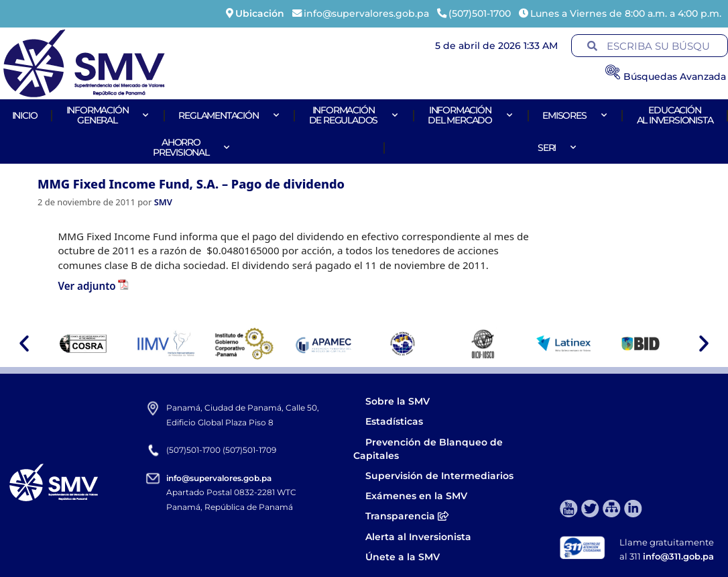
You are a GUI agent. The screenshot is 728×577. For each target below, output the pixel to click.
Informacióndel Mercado (471, 115)
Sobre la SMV (398, 401)
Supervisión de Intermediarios (439, 476)
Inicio (25, 115)
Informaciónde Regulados (354, 115)
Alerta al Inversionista (418, 537)
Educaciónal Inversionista (675, 115)
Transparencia (407, 516)
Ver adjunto (86, 286)
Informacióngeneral (108, 115)
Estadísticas (396, 421)
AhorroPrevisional (192, 147)
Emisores (575, 115)
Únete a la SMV (403, 557)
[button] (24, 344)
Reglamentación (229, 115)
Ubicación (260, 13)
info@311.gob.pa (678, 556)
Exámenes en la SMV (416, 496)
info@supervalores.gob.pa (219, 478)
